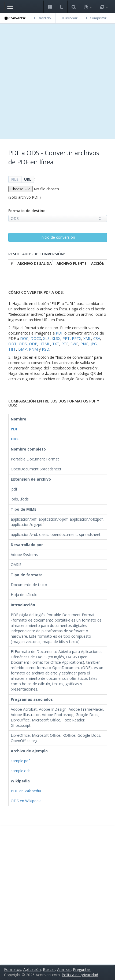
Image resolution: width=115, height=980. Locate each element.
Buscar (49, 969)
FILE (15, 179)
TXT (56, 344)
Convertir (15, 18)
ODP (33, 344)
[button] (50, 7)
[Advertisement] (58, 81)
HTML (45, 344)
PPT (66, 338)
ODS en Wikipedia (26, 801)
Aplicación (32, 969)
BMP (23, 349)
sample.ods (21, 771)
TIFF (12, 349)
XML (87, 338)
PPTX (77, 338)
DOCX (36, 338)
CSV (97, 338)
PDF (60, 333)
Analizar (64, 969)
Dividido (43, 18)
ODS (23, 344)
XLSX (56, 338)
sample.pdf (20, 761)
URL (28, 179)
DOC (24, 338)
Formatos (13, 969)
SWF (74, 344)
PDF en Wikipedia (26, 791)
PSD (46, 349)
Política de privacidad (80, 975)
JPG (94, 344)
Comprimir (96, 18)
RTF (65, 344)
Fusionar (69, 18)
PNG (84, 344)
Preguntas (82, 969)
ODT (12, 344)
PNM (33, 349)
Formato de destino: (27, 211)
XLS (46, 338)
